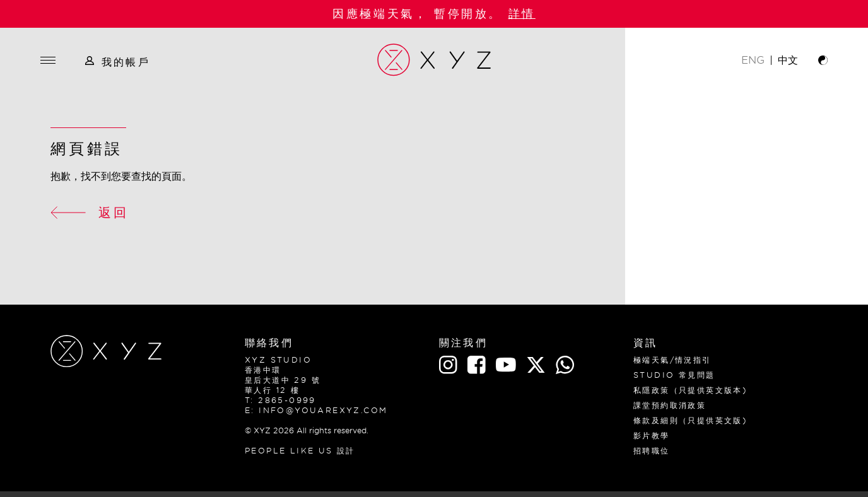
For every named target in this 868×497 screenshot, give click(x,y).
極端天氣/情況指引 (672, 360)
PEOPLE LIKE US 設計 (300, 451)
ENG (753, 60)
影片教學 (652, 436)
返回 (90, 212)
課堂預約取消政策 (670, 405)
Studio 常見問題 (674, 375)
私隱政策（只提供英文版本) (690, 390)
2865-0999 (287, 400)
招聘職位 (652, 451)
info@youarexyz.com (323, 410)
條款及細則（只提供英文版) (690, 420)
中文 (788, 60)
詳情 (522, 14)
